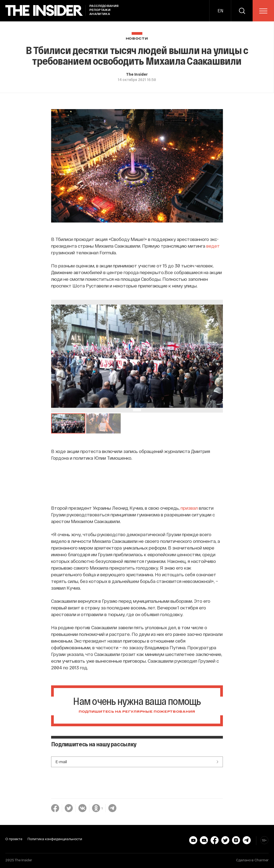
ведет (213, 246)
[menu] (263, 11)
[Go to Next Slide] (218, 356)
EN (220, 11)
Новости (137, 39)
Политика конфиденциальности (55, 839)
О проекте (14, 839)
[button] (68, 423)
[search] (242, 11)
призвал (189, 508)
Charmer (262, 860)
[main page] (44, 11)
